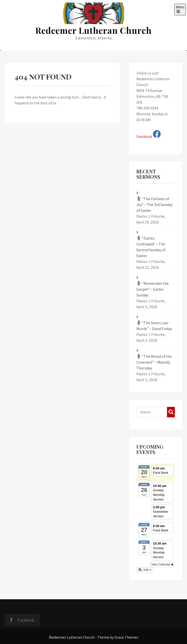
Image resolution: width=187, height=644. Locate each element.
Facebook (149, 137)
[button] (145, 570)
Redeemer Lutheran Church (93, 30)
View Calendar (162, 564)
